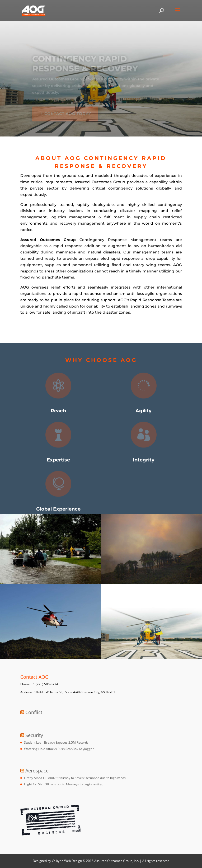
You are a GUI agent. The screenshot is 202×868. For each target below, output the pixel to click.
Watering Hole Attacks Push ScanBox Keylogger (59, 749)
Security (34, 735)
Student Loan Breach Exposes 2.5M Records (56, 742)
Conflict (34, 712)
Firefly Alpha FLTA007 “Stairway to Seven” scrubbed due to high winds (75, 778)
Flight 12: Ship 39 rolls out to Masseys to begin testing (63, 784)
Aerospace (37, 771)
